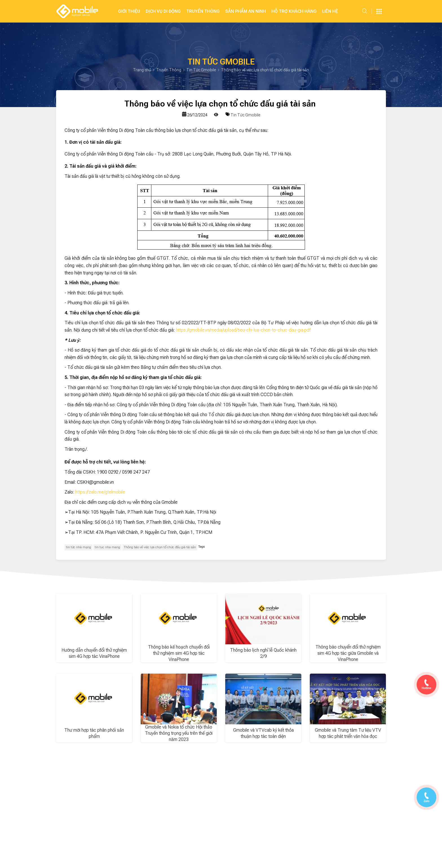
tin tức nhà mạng (79, 547)
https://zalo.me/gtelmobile (100, 492)
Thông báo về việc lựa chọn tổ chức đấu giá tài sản (160, 547)
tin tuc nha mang (107, 547)
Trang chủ (142, 70)
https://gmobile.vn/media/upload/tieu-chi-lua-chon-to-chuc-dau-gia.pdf (243, 330)
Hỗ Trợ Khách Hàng (294, 11)
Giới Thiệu (129, 11)
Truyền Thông (203, 11)
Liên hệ (330, 11)
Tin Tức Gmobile (202, 70)
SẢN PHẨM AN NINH (246, 11)
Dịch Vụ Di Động (163, 11)
